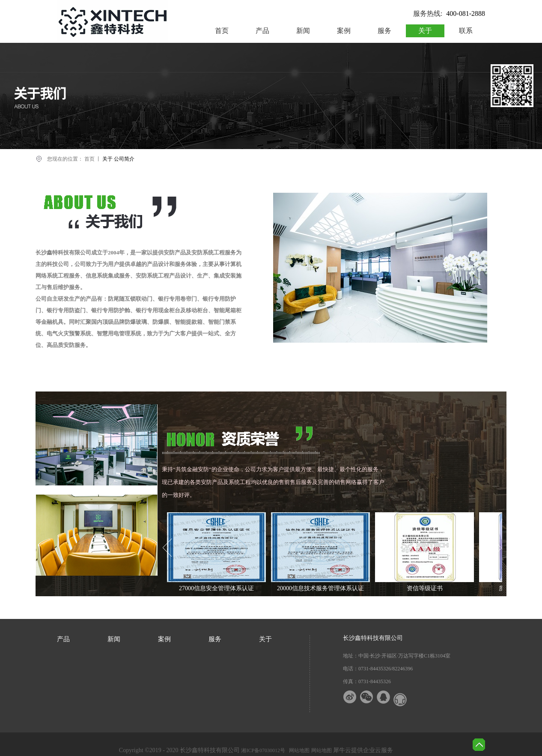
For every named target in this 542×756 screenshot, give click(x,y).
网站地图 (298, 750)
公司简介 (124, 159)
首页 (222, 31)
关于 (107, 159)
